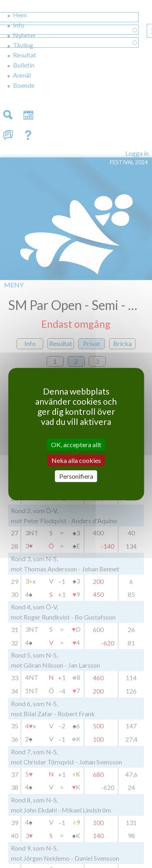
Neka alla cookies (76, 460)
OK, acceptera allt (76, 445)
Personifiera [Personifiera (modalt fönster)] (76, 476)
